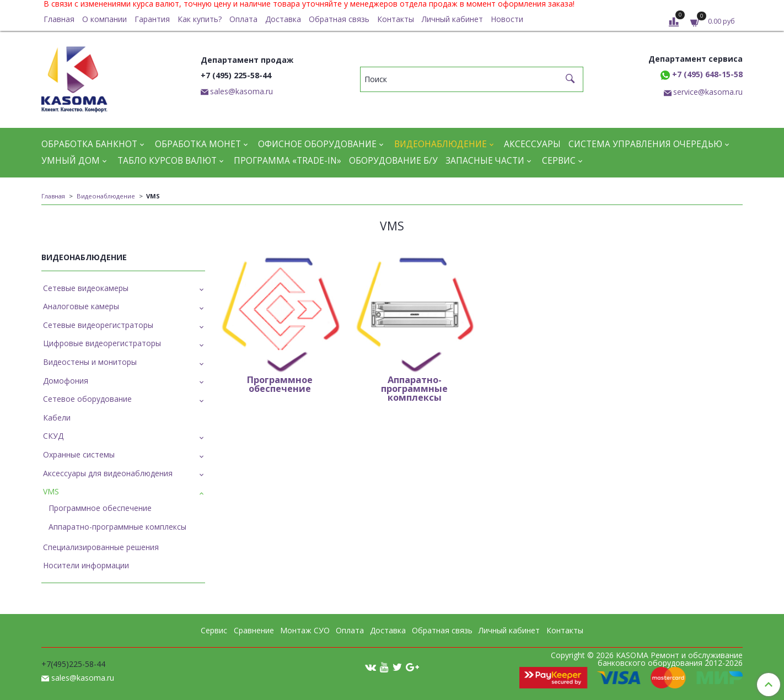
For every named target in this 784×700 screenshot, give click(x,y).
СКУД (53, 436)
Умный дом (71, 161)
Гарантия (152, 19)
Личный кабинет (452, 19)
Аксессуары (532, 144)
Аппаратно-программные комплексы (117, 527)
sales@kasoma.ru (241, 91)
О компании (104, 19)
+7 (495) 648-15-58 (702, 74)
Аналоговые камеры (81, 306)
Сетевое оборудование (87, 399)
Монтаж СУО (305, 630)
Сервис (559, 161)
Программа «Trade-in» (288, 161)
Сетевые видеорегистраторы (98, 325)
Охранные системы (79, 454)
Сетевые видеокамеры (86, 288)
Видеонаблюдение (441, 144)
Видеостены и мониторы (90, 362)
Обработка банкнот (89, 144)
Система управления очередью (645, 144)
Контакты (396, 19)
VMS (51, 491)
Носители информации (86, 565)
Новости (507, 19)
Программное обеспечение (100, 508)
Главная (59, 19)
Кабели (57, 418)
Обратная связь (339, 19)
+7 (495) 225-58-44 (236, 75)
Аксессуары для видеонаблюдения (108, 473)
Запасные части (485, 161)
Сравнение (254, 630)
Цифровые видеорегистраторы (102, 343)
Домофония (66, 381)
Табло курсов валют (167, 161)
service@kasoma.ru (708, 92)
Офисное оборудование (317, 144)
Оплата (243, 19)
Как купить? (200, 19)
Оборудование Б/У (393, 161)
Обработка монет (198, 144)
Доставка (283, 19)
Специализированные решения (101, 547)
